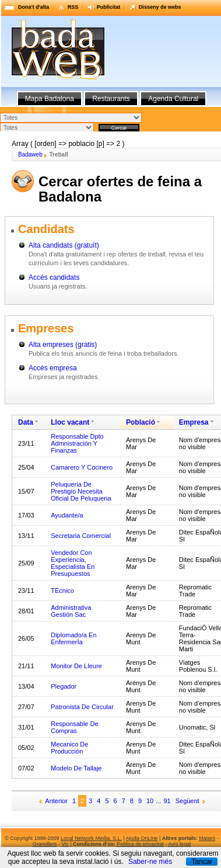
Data (26, 422)
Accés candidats (54, 277)
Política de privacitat (140, 844)
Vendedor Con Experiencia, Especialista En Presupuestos (73, 563)
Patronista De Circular (82, 707)
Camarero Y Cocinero (82, 467)
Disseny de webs (160, 7)
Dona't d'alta (34, 7)
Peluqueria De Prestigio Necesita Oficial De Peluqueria (81, 491)
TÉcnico (62, 591)
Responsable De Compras (74, 727)
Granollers (45, 844)
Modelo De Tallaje (76, 768)
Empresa (194, 422)
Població (141, 422)
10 (150, 801)
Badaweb (30, 154)
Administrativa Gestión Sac (71, 611)
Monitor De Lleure (76, 666)
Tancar (202, 862)
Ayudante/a (67, 515)
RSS (73, 7)
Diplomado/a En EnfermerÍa (73, 638)
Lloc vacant (70, 422)
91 (167, 801)
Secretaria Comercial (81, 536)
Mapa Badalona (50, 99)
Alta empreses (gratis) (63, 345)
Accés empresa (53, 368)
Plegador (64, 686)
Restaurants (111, 99)
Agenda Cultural (173, 99)
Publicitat (109, 7)
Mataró (207, 838)
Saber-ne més (150, 862)
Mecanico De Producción (69, 748)
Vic (65, 844)
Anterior (56, 801)
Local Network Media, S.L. (91, 838)
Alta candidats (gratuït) (64, 245)
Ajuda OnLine (142, 838)
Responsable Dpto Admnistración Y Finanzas (77, 443)
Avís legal (179, 844)
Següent (187, 801)
